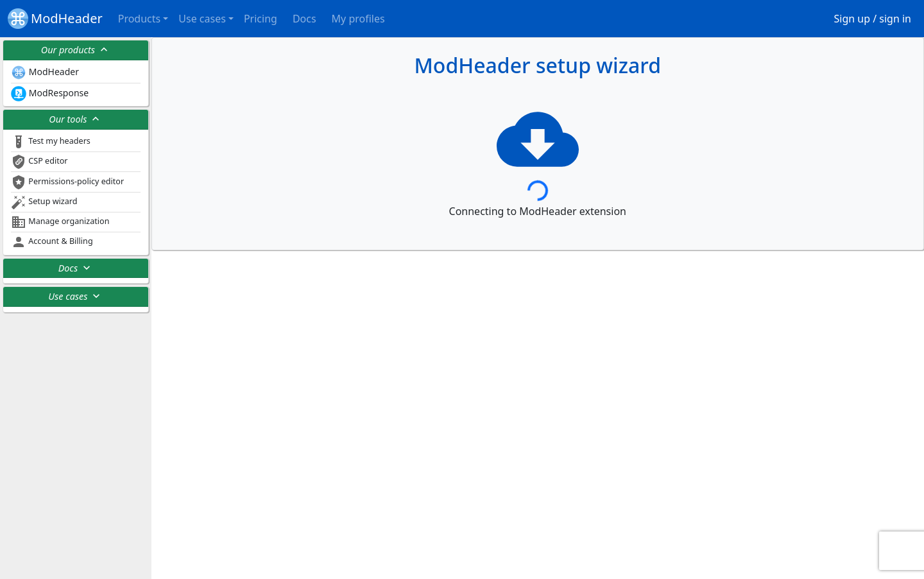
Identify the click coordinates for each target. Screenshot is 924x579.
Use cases (202, 19)
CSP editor (39, 162)
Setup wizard (44, 202)
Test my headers (51, 142)
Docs (304, 19)
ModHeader (55, 19)
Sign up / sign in (873, 19)
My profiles (358, 19)
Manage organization (60, 222)
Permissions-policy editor (67, 182)
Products (140, 19)
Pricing (261, 19)
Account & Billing (52, 242)
